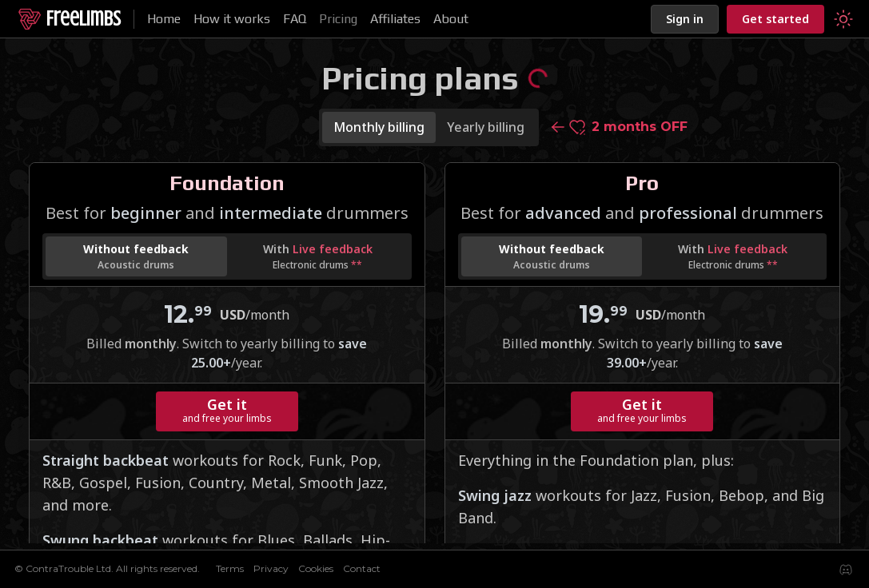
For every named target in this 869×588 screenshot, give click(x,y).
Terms (230, 568)
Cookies (316, 568)
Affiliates (395, 19)
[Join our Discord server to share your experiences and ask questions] (846, 570)
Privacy (271, 568)
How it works (232, 19)
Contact (362, 568)
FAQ (295, 19)
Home (164, 19)
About (451, 19)
